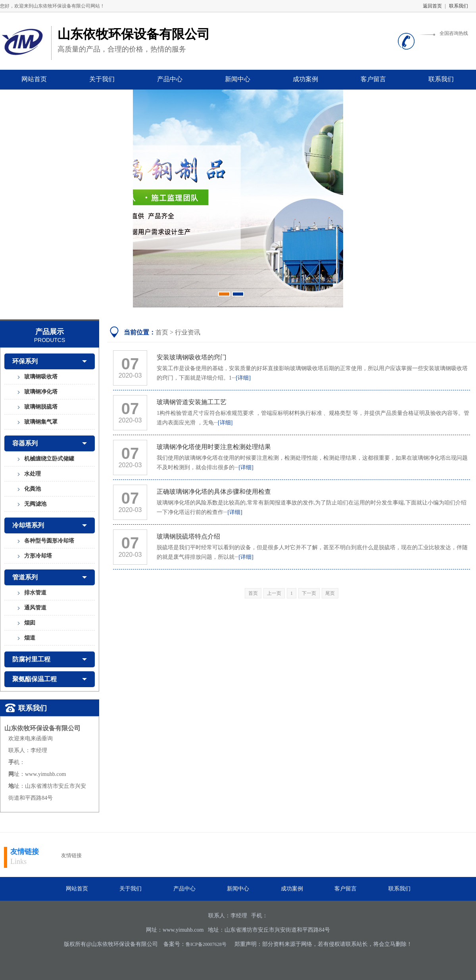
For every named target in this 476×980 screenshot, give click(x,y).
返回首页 (432, 6)
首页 (162, 332)
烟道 (30, 638)
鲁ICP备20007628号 (206, 944)
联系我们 (459, 6)
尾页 (330, 593)
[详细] (243, 378)
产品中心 (170, 79)
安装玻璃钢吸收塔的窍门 (192, 357)
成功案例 (305, 79)
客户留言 (373, 79)
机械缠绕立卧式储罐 (49, 459)
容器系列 (50, 443)
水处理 (33, 474)
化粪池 (33, 489)
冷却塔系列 (50, 525)
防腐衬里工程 (50, 659)
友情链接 (25, 852)
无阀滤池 (35, 504)
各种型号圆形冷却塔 (49, 541)
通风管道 (35, 608)
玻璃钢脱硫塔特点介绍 (188, 536)
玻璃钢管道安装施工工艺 (192, 402)
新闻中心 (238, 79)
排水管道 (35, 593)
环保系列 (50, 361)
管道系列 (50, 577)
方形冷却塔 (38, 556)
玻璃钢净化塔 (41, 392)
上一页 (274, 593)
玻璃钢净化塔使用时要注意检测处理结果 (214, 447)
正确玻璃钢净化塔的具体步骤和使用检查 (214, 492)
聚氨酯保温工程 (50, 679)
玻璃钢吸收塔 (41, 377)
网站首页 (34, 79)
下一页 (309, 593)
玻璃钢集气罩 (41, 422)
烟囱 (30, 623)
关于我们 (102, 79)
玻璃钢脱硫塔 (41, 407)
